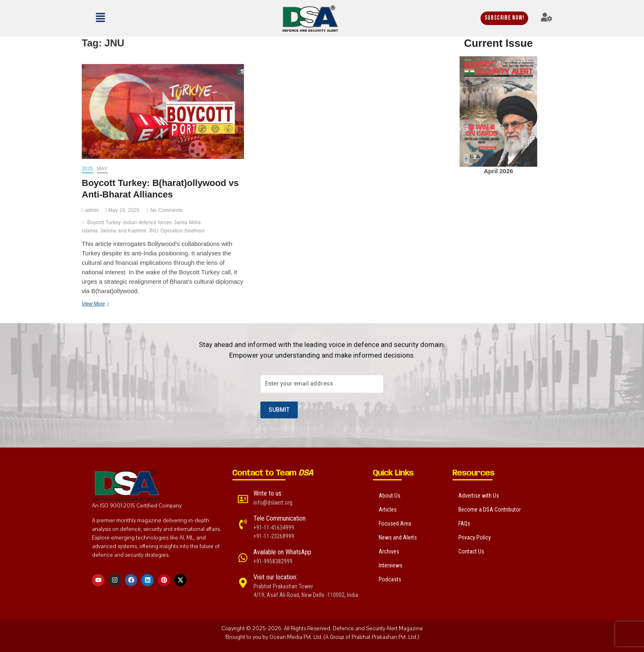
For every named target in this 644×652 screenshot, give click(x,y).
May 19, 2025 (122, 210)
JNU (154, 231)
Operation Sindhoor (183, 231)
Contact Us (471, 551)
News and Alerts (398, 537)
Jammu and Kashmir (123, 231)
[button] (123, 18)
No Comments (165, 210)
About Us (390, 496)
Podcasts (390, 579)
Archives (389, 551)
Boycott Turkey (104, 223)
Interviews (391, 565)
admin (90, 210)
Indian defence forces (147, 223)
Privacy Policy (475, 537)
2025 (87, 169)
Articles (388, 510)
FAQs (464, 523)
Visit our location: (275, 577)
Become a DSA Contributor (490, 510)
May (102, 169)
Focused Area (395, 523)
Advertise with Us (479, 496)
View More (112, 303)
